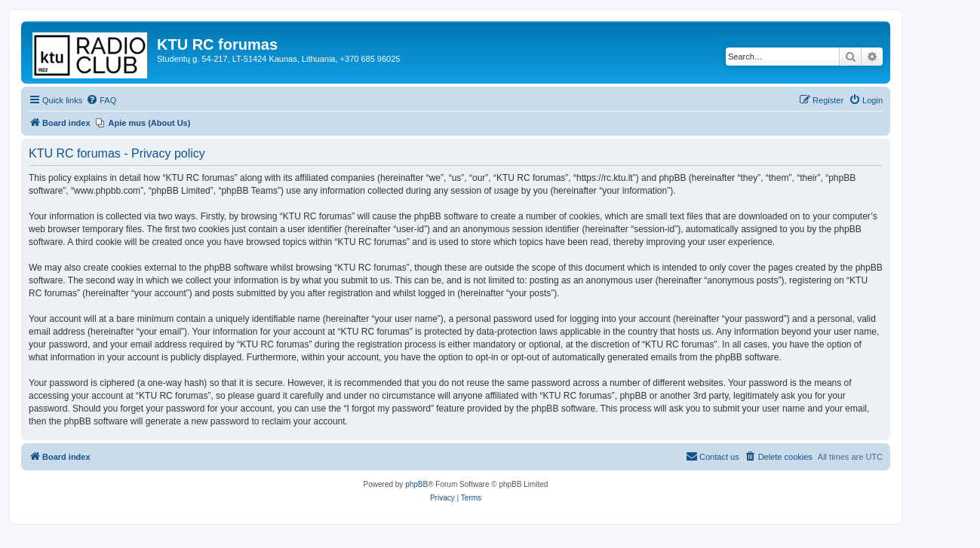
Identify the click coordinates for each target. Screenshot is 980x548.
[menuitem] (101, 100)
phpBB (416, 484)
